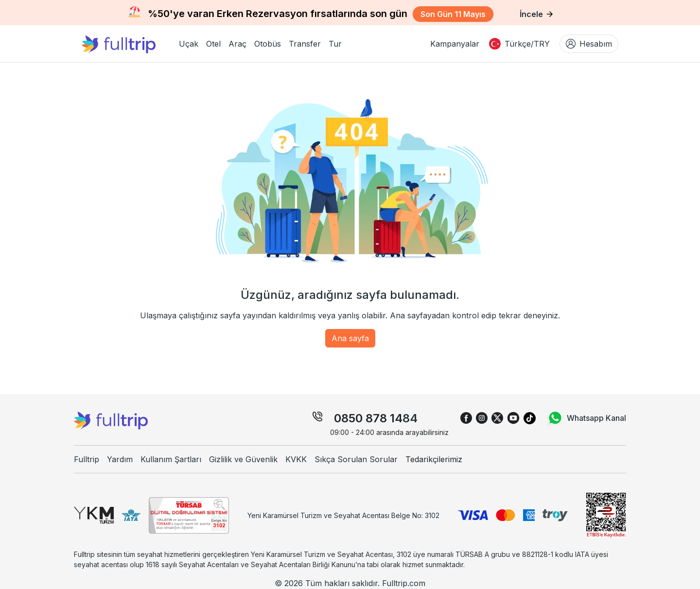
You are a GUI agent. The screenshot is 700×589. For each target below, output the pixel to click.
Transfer (305, 44)
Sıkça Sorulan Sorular (356, 459)
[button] (189, 44)
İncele (536, 14)
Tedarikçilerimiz (434, 459)
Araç (237, 44)
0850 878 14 (368, 418)
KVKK (296, 459)
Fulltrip (87, 459)
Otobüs (268, 44)
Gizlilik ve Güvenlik (243, 459)
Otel (213, 44)
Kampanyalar (455, 44)
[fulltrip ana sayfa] (126, 44)
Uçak (189, 44)
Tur (335, 44)
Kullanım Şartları (171, 459)
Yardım (120, 459)
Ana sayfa (350, 338)
